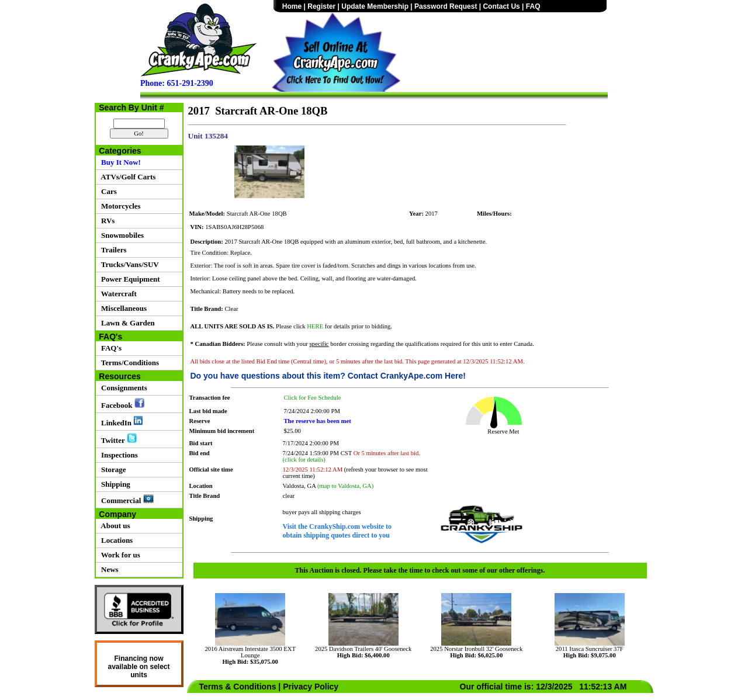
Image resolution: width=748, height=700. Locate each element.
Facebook (121, 404)
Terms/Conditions (128, 363)
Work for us (119, 555)
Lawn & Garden (126, 323)
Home (292, 6)
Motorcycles (119, 206)
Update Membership (375, 6)
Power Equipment (129, 279)
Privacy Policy (311, 687)
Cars (107, 191)
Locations (115, 540)
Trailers (112, 250)
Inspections (118, 455)
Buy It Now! (119, 162)
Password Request (446, 6)
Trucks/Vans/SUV (128, 264)
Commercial (126, 500)
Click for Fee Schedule (313, 398)
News (108, 569)
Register (321, 6)
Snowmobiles (121, 235)
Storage (112, 469)
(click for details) (304, 460)
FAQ (533, 6)
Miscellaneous (122, 308)
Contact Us (501, 6)
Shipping (114, 484)
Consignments (122, 388)
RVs (106, 221)
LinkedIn (121, 421)
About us (114, 526)
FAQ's (110, 348)
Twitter (117, 439)
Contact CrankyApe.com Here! (407, 376)
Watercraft (117, 294)
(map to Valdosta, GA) (345, 486)
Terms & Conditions (238, 687)
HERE (315, 326)
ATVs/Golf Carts (127, 177)
